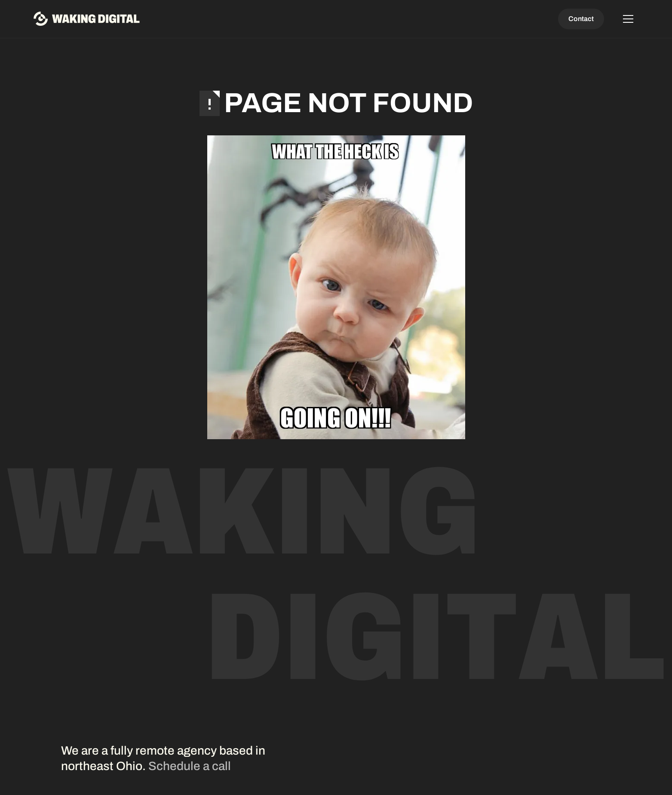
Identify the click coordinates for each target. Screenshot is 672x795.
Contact (581, 19)
